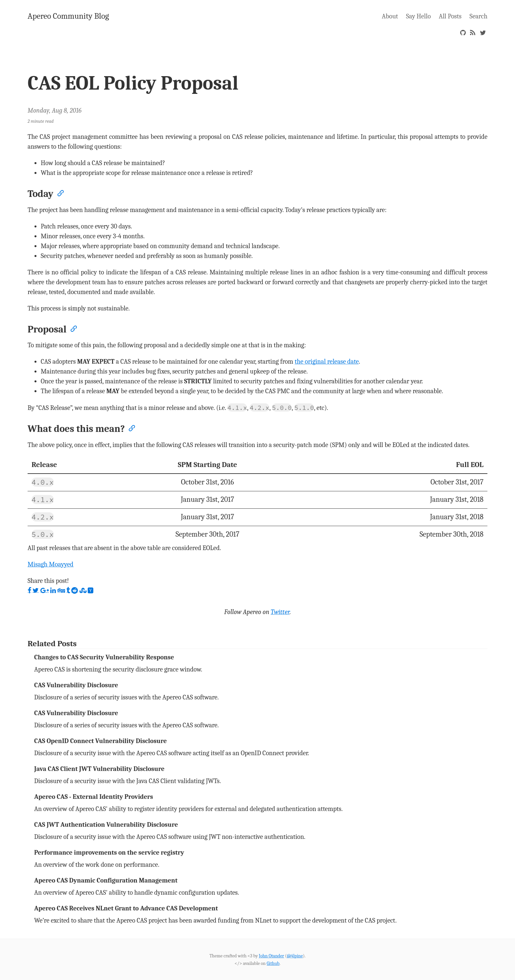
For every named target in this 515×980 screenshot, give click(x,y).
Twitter (280, 612)
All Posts (450, 16)
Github (273, 963)
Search (479, 16)
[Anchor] (60, 193)
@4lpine (295, 956)
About (390, 16)
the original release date (327, 362)
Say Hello (418, 16)
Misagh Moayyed (51, 564)
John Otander (271, 956)
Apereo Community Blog (68, 16)
